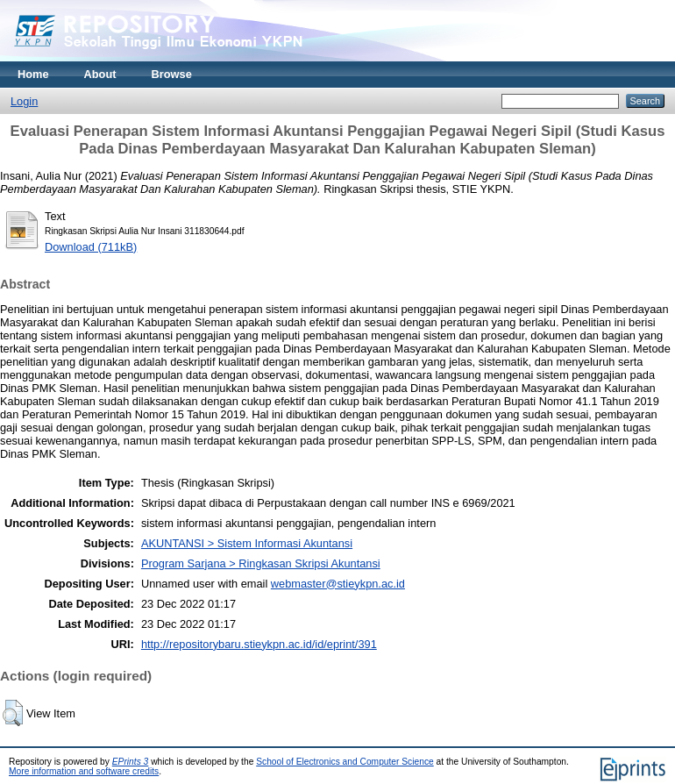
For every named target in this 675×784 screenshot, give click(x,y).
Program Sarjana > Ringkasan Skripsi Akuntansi (261, 563)
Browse (172, 74)
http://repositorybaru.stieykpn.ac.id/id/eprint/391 (259, 644)
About (100, 74)
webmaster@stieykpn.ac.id (338, 584)
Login (24, 101)
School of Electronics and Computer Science (345, 762)
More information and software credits (84, 771)
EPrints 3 (131, 762)
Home (33, 74)
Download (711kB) (91, 247)
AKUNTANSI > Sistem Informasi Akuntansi (247, 543)
